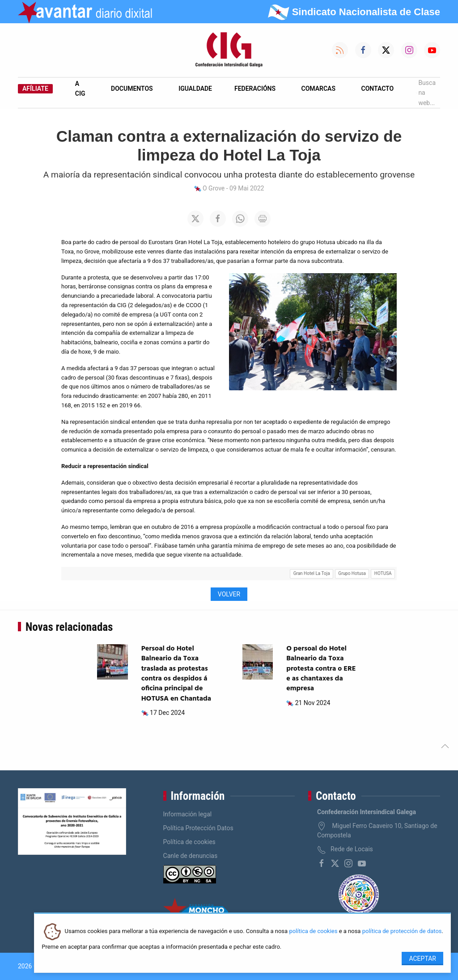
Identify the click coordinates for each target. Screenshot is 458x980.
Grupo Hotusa (352, 573)
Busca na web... (426, 93)
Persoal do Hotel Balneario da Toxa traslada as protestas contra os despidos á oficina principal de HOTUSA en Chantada (176, 674)
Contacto (378, 89)
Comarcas (318, 89)
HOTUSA (383, 573)
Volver (229, 594)
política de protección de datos (402, 931)
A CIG (80, 89)
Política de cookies (189, 842)
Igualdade (195, 89)
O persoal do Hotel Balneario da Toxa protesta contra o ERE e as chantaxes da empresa (321, 669)
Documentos (132, 89)
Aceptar (422, 959)
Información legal (188, 814)
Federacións (255, 89)
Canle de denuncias (191, 856)
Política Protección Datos (198, 828)
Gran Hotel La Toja (312, 573)
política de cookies (313, 931)
